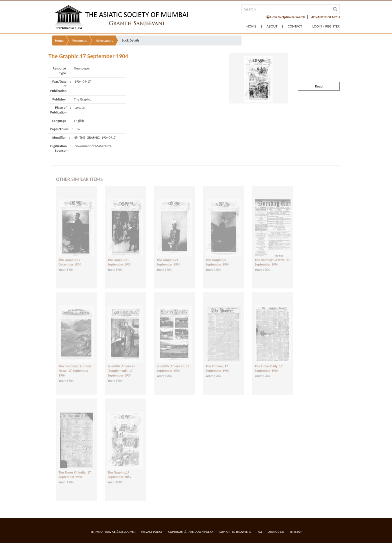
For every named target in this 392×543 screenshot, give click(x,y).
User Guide (276, 532)
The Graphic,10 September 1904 (119, 257)
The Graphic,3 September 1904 (218, 257)
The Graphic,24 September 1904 (168, 257)
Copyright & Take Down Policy (191, 532)
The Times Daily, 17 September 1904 (269, 363)
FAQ (259, 532)
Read (319, 74)
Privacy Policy (152, 532)
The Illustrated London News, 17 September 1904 (75, 366)
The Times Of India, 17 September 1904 (75, 470)
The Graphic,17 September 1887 (119, 470)
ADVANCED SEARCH (325, 17)
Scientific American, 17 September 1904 (173, 363)
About (272, 26)
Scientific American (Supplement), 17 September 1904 (121, 366)
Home (251, 26)
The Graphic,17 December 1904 (70, 257)
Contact (295, 26)
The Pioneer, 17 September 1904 (218, 363)
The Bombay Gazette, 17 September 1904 (272, 257)
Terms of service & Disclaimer (113, 532)
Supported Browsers (235, 532)
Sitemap (296, 532)
